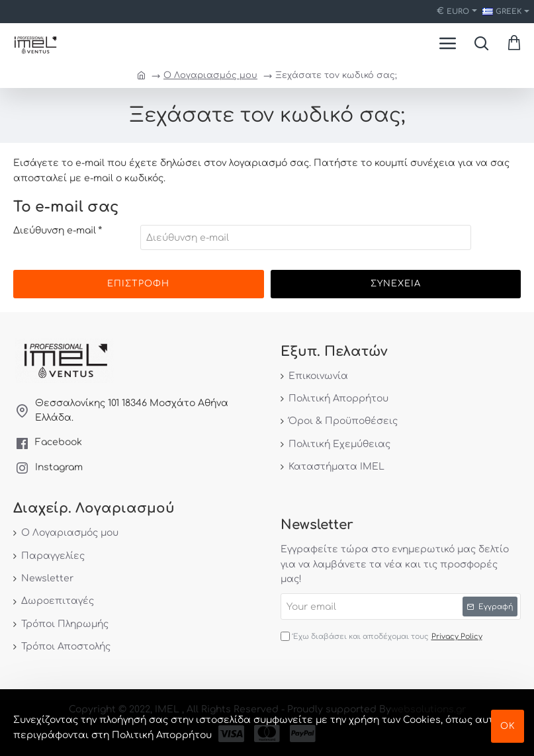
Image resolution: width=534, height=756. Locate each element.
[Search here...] (481, 43)
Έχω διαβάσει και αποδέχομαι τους (383, 637)
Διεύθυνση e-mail (55, 231)
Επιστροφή (138, 284)
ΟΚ (508, 726)
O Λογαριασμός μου (210, 75)
